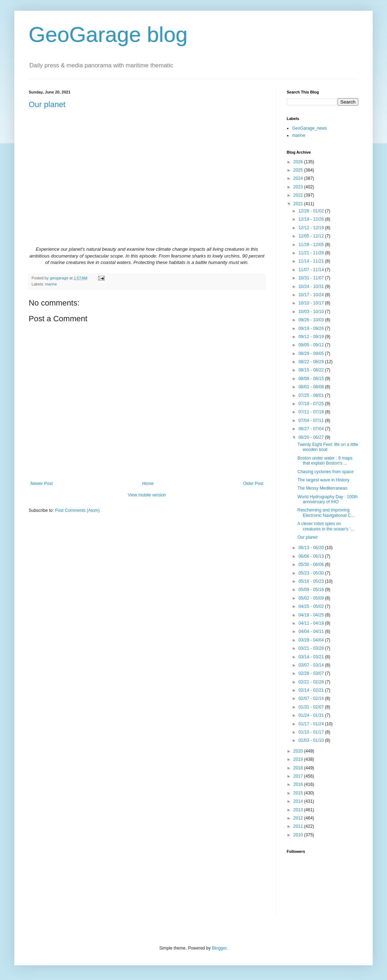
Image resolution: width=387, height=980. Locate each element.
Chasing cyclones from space (326, 472)
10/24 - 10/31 (312, 287)
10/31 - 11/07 (312, 278)
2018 (299, 768)
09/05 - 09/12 (312, 345)
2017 (299, 776)
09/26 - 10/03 (312, 320)
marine (51, 284)
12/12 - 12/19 (312, 228)
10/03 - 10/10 (312, 312)
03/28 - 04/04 (312, 640)
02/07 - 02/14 (312, 698)
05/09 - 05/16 (312, 590)
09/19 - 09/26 (312, 328)
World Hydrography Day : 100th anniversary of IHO (328, 499)
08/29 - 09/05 (312, 354)
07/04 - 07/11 (312, 421)
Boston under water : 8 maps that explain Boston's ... (325, 461)
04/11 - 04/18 (312, 623)
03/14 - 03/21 (312, 657)
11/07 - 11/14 (312, 270)
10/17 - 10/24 (312, 295)
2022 (299, 195)
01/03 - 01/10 (312, 740)
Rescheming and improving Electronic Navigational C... (326, 513)
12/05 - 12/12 (312, 236)
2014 (299, 801)
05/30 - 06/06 (312, 565)
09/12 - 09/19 (312, 337)
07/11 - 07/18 (312, 412)
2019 (299, 759)
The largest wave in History (323, 480)
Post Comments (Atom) (77, 510)
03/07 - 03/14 (312, 665)
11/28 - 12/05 (312, 245)
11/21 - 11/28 (312, 253)
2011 (299, 826)
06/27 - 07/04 (312, 429)
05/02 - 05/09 (312, 598)
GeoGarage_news (309, 128)
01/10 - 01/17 (312, 732)
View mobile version (147, 495)
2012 (299, 818)
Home (148, 484)
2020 (299, 751)
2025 (299, 170)
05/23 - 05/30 (312, 573)
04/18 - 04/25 (312, 615)
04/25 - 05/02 (312, 606)
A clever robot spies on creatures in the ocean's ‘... (326, 526)
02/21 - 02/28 (312, 682)
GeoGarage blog (108, 35)
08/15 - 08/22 (312, 370)
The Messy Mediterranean (322, 488)
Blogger (219, 948)
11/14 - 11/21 (312, 261)
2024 (299, 178)
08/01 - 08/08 (312, 387)
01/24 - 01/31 (312, 715)
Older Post (253, 484)
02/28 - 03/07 (312, 673)
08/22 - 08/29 (312, 362)
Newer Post (42, 484)
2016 (299, 784)
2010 (299, 835)
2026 (299, 162)
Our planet (47, 104)
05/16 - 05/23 (312, 581)
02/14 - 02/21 (312, 690)
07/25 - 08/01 (312, 395)
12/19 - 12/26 (312, 219)
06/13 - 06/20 (312, 548)
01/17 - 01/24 (312, 724)
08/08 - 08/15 (312, 379)
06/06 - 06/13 (312, 556)
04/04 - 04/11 (312, 631)
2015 (299, 793)
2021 (299, 204)
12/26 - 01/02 (312, 211)
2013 (299, 810)
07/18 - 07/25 (312, 404)
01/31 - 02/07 (312, 707)
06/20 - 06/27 (312, 437)
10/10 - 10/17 (312, 303)
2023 (299, 187)
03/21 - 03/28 (312, 648)
